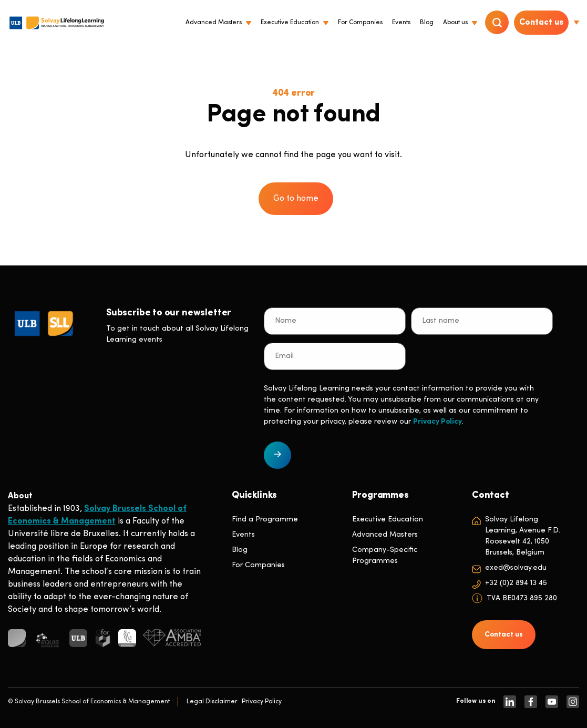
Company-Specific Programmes (385, 556)
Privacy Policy (437, 422)
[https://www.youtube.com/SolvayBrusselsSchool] (552, 702)
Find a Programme (265, 520)
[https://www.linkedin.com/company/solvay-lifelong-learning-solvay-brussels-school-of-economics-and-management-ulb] (510, 702)
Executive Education (388, 520)
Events (243, 535)
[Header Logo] (57, 23)
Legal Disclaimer (212, 702)
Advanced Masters (385, 535)
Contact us (541, 23)
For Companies (258, 565)
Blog (240, 550)
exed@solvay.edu (516, 568)
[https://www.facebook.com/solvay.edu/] (531, 702)
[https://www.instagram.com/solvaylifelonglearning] (573, 702)
